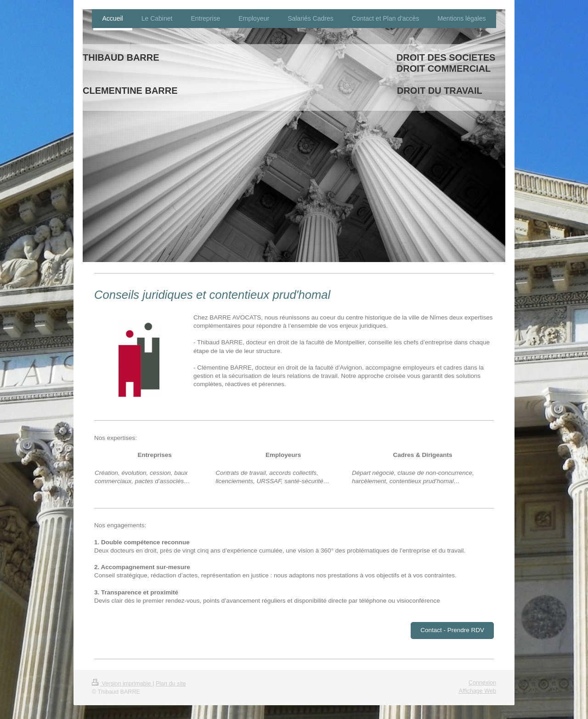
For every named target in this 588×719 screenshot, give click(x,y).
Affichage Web (478, 691)
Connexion (482, 683)
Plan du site (171, 684)
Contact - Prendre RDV (452, 630)
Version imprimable (122, 684)
